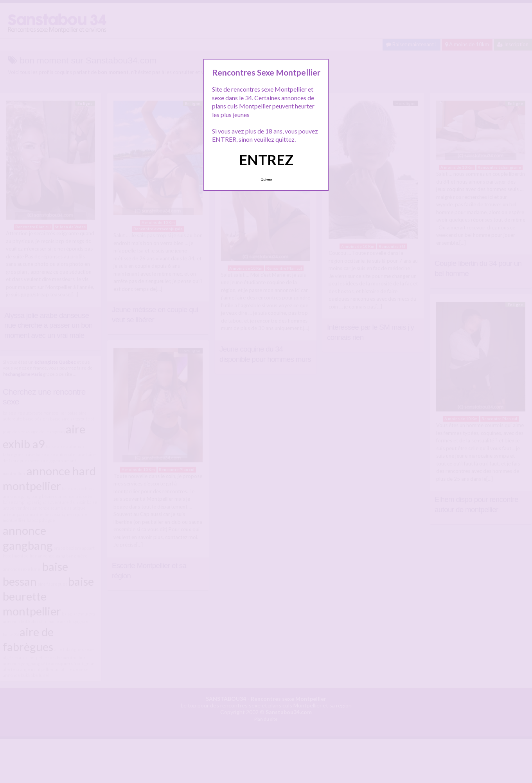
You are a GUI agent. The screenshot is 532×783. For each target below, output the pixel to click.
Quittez (266, 180)
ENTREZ (266, 160)
